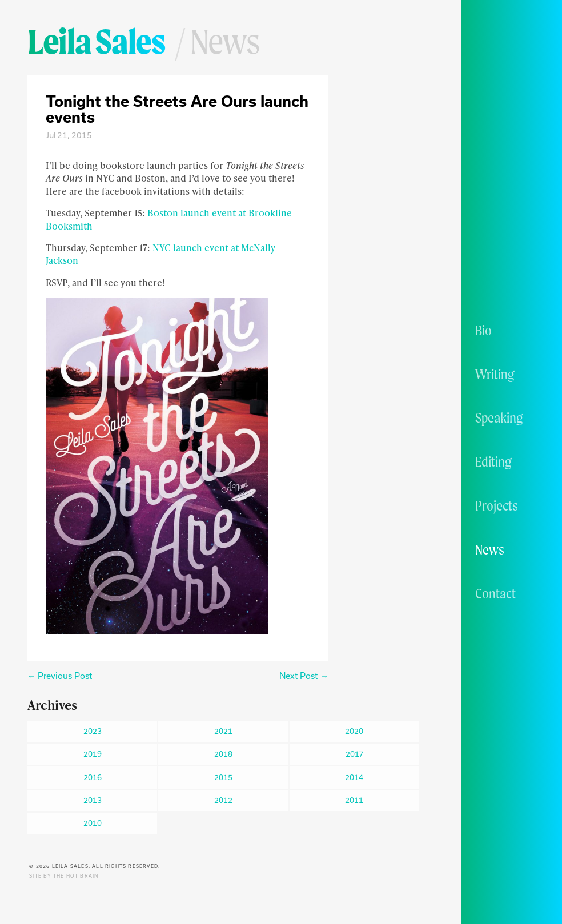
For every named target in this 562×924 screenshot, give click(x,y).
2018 (223, 754)
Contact (495, 593)
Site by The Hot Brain (64, 876)
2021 (223, 731)
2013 (93, 800)
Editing (493, 461)
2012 (223, 800)
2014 (354, 777)
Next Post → (304, 676)
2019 (93, 754)
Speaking (499, 417)
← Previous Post (60, 676)
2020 (354, 731)
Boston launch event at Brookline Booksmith (169, 219)
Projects (497, 505)
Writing (495, 374)
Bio (483, 330)
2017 (354, 754)
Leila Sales (96, 41)
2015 (223, 777)
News (490, 549)
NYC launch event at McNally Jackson (160, 254)
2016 (93, 777)
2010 (93, 823)
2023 (93, 731)
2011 (354, 800)
